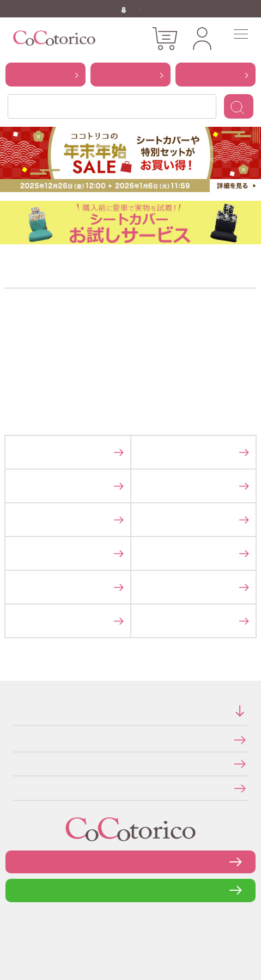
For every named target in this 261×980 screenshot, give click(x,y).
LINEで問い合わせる (130, 890)
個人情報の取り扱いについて (17, 764)
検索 (239, 106)
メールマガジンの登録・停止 (17, 788)
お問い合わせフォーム (131, 862)
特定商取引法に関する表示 (16, 740)
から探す (45, 74)
